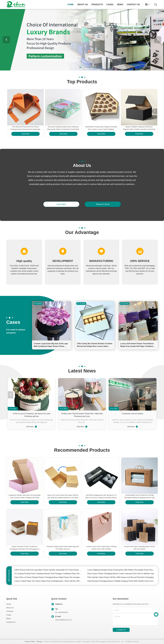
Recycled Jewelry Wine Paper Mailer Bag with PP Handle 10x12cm (63, 548)
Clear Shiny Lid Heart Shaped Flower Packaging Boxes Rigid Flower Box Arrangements (48, 577)
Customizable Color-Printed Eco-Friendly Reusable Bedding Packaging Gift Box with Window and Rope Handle (139, 497)
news (120, 5)
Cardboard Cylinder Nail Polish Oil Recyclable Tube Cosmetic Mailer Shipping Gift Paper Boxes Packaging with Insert (25, 497)
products (97, 5)
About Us (10, 608)
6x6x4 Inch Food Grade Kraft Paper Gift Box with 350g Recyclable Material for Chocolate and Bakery (63, 497)
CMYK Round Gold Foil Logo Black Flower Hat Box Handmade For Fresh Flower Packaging (48, 570)
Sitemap (39, 642)
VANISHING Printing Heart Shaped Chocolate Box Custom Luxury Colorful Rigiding (101, 128)
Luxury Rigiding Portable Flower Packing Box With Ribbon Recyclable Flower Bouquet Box (121, 570)
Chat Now (25, 134)
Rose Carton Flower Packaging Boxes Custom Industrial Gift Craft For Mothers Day (121, 574)
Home (71, 5)
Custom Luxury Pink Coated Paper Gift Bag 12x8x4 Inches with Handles (101, 548)
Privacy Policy (30, 642)
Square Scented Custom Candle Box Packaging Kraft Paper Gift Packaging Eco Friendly (25, 548)
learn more (61, 204)
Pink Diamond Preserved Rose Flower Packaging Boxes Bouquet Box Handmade (25, 128)
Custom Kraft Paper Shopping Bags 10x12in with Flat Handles (139, 548)
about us (83, 5)
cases (110, 5)
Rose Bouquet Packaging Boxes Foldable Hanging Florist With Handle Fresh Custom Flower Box (121, 581)
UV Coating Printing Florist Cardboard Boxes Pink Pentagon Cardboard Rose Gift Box (48, 574)
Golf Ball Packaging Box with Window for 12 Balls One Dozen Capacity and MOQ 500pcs (101, 496)
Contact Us (11, 622)
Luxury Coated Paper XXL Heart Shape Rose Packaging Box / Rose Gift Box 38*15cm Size (48, 581)
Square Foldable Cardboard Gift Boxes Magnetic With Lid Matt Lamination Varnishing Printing (139, 128)
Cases (9, 615)
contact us (133, 5)
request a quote (103, 204)
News (9, 618)
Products (10, 611)
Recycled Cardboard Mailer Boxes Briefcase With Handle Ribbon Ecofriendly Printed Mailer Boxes (63, 128)
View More (32, 427)
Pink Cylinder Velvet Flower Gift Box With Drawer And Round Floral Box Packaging (121, 577)
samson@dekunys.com (64, 620)
